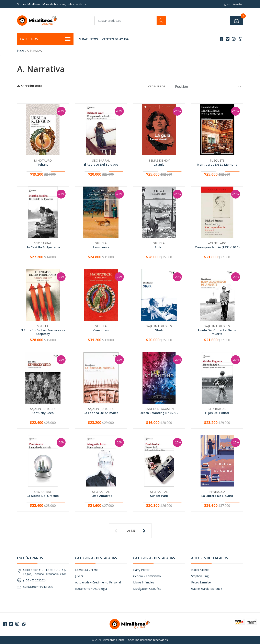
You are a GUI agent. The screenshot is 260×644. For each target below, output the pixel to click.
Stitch (159, 247)
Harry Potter (141, 570)
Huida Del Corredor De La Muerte (217, 332)
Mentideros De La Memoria (217, 164)
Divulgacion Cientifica (147, 589)
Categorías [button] (45, 39)
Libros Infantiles (144, 582)
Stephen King (200, 576)
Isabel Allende (200, 570)
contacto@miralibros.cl (38, 587)
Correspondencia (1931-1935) (217, 247)
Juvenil (79, 576)
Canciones (101, 330)
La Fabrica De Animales (101, 413)
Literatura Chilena (87, 570)
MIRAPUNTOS (88, 39)
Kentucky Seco (43, 413)
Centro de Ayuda (115, 39)
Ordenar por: (157, 86)
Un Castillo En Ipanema (43, 247)
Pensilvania (101, 247)
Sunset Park (159, 496)
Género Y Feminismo (147, 576)
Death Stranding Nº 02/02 (159, 413)
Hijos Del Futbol (217, 413)
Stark (159, 330)
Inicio (21, 50)
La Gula (159, 164)
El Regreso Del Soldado (101, 164)
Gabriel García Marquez (207, 589)
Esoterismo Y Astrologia (91, 589)
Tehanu (43, 164)
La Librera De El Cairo (217, 496)
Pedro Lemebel (201, 582)
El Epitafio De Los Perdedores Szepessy (43, 332)
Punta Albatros (101, 496)
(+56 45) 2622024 (35, 580)
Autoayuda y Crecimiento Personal (98, 582)
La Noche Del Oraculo (43, 496)
